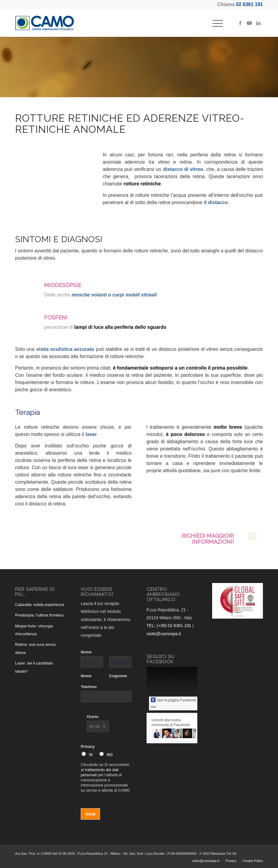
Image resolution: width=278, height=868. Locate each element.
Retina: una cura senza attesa (35, 648)
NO (110, 755)
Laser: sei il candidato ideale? (34, 667)
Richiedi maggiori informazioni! (208, 539)
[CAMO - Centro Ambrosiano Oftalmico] (45, 23)
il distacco (216, 202)
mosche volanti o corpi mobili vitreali (114, 295)
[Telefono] (106, 697)
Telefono (90, 687)
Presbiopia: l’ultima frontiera (39, 615)
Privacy (89, 746)
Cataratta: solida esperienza (40, 605)
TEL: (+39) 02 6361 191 (169, 626)
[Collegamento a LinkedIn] (258, 23)
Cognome (118, 676)
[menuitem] (215, 23)
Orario (93, 717)
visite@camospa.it (164, 634)
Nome (87, 652)
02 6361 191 (249, 4)
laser (91, 434)
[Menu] (215, 23)
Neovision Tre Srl (224, 854)
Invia (90, 814)
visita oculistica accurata (65, 349)
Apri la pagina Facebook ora (173, 703)
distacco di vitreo (183, 169)
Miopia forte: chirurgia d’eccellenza (34, 630)
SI (91, 755)
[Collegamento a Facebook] (240, 23)
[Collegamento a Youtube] (249, 23)
